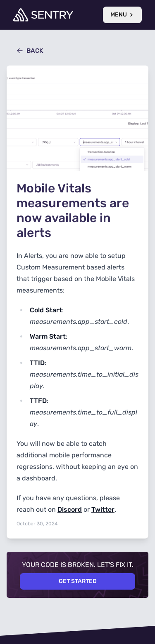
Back (30, 51)
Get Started (78, 581)
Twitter (103, 509)
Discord (70, 509)
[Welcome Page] (43, 15)
